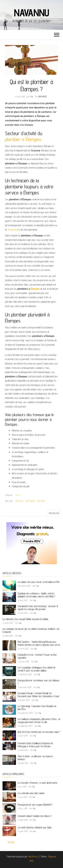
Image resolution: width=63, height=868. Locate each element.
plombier (41, 501)
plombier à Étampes (23, 139)
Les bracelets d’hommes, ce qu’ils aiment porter (38, 783)
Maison (18, 495)
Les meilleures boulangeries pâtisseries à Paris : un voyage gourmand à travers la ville (39, 721)
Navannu (32, 13)
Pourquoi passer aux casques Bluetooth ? (35, 805)
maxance (43, 96)
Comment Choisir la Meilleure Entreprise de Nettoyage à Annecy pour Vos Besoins (35, 745)
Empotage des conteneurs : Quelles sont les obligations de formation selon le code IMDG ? (36, 595)
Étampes (35, 289)
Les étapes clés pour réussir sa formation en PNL (39, 582)
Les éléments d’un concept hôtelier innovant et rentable (25, 619)
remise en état (13, 230)
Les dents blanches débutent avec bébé (35, 827)
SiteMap (11, 842)
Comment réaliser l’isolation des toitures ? (35, 816)
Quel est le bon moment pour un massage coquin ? (39, 732)
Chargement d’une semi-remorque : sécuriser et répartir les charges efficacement (38, 608)
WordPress (33, 856)
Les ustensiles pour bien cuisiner (31, 793)
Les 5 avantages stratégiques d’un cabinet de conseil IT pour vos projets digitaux (36, 669)
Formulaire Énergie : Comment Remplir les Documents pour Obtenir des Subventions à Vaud (38, 695)
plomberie (30, 501)
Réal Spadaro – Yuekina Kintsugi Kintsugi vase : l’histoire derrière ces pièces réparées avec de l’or (39, 643)
